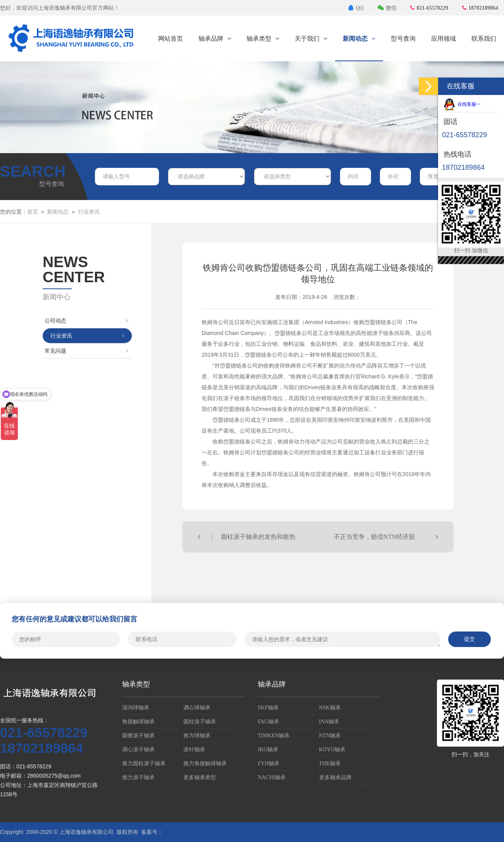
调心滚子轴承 (138, 750)
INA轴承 (329, 722)
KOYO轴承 (332, 750)
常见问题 (86, 351)
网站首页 (171, 39)
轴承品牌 (215, 39)
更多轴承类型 (200, 777)
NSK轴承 (330, 708)
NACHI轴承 (272, 777)
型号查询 (403, 39)
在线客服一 (462, 104)
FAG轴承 (268, 722)
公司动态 (86, 321)
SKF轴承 (268, 708)
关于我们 (311, 39)
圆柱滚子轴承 (200, 722)
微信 (387, 8)
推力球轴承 (197, 736)
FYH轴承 (269, 763)
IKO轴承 (268, 750)
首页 (33, 212)
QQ (356, 8)
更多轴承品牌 (335, 777)
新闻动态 (359, 39)
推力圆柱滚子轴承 (144, 763)
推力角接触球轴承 (205, 763)
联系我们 (484, 39)
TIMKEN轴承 (274, 736)
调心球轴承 (197, 708)
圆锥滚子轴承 (138, 736)
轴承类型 (263, 39)
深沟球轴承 (136, 708)
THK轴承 (330, 763)
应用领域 (444, 39)
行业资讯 (89, 212)
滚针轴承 (194, 750)
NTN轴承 (330, 736)
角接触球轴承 (138, 722)
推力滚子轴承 (138, 777)
